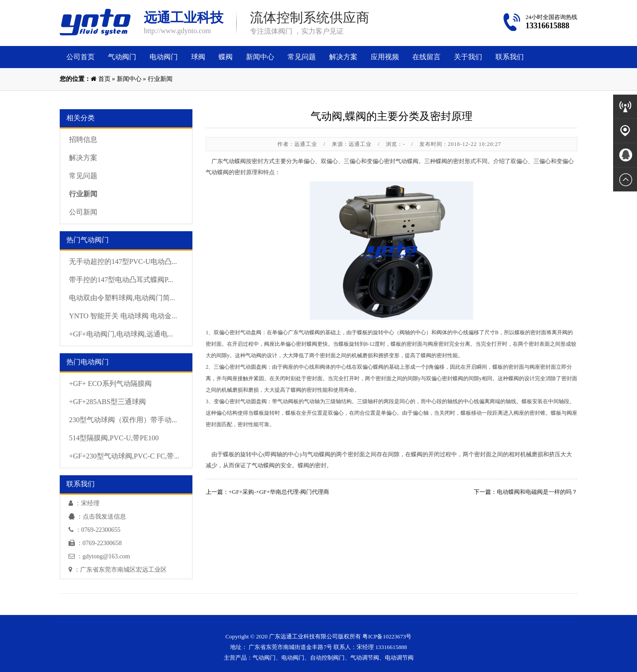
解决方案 (343, 57)
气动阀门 (122, 57)
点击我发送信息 (104, 517)
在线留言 (426, 57)
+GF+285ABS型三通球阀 (107, 402)
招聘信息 (83, 139)
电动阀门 (164, 57)
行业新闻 (160, 79)
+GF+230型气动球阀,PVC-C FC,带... (124, 456)
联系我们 (510, 57)
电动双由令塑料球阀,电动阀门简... (122, 298)
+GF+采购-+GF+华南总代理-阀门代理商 (279, 492)
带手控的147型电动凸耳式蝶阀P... (121, 280)
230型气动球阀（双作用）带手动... (123, 420)
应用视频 (385, 57)
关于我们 (468, 57)
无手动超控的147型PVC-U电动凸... (123, 262)
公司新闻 (83, 212)
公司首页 (81, 57)
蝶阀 (226, 57)
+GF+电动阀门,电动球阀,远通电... (121, 334)
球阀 (198, 57)
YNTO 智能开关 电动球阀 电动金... (123, 316)
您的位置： (75, 79)
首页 (101, 79)
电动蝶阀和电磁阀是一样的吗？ (537, 492)
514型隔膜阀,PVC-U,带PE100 (114, 438)
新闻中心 (260, 57)
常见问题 (302, 57)
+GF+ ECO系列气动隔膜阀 (110, 384)
